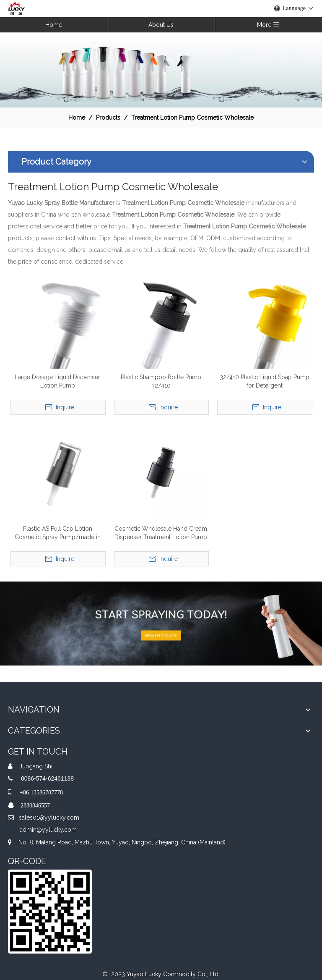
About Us (161, 25)
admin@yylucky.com (48, 830)
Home (54, 25)
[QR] (50, 912)
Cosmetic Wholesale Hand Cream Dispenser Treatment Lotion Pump (161, 533)
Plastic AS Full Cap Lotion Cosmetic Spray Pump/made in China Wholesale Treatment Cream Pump (58, 533)
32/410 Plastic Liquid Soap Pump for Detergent (265, 381)
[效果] (161, 70)
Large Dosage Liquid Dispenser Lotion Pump (57, 381)
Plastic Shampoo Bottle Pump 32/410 (161, 381)
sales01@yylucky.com (49, 818)
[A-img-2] (161, 624)
